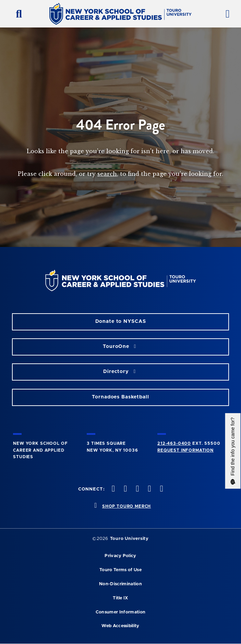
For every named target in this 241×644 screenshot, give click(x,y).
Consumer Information (120, 612)
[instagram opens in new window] (137, 489)
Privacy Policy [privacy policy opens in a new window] (120, 556)
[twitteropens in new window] (124, 489)
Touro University (129, 539)
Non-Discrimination (120, 584)
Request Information (185, 450)
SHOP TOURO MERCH (126, 506)
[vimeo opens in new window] (149, 489)
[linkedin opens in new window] (161, 489)
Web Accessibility (120, 626)
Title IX (120, 598)
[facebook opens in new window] (112, 489)
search (107, 174)
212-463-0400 (174, 443)
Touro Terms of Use (120, 570)
